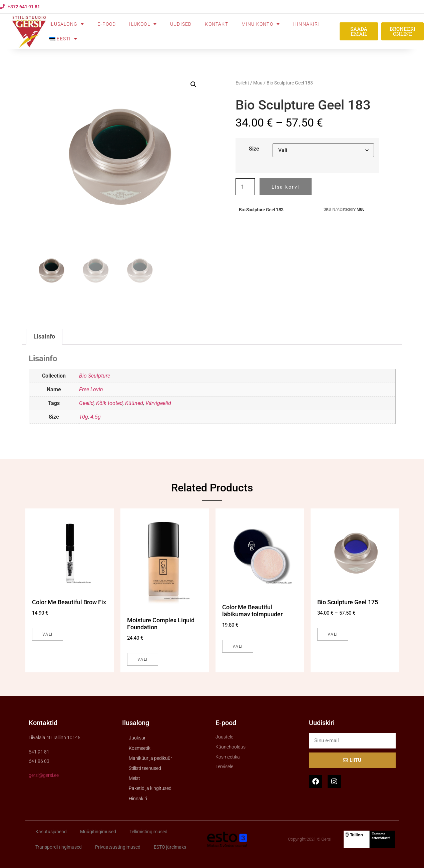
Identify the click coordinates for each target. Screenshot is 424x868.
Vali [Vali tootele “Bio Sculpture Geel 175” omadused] (333, 634)
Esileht (242, 83)
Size (254, 149)
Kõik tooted (109, 403)
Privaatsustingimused (118, 847)
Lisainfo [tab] (44, 337)
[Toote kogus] (245, 187)
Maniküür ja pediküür (150, 758)
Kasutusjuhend (51, 832)
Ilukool (143, 24)
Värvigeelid (158, 403)
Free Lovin (91, 389)
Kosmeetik (140, 748)
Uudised (181, 24)
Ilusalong (67, 24)
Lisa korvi (286, 187)
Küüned (134, 403)
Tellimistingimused (148, 832)
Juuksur (137, 738)
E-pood (107, 24)
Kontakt (216, 24)
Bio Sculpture (95, 376)
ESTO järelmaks (170, 847)
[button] (193, 84)
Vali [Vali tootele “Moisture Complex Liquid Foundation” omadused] (143, 659)
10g (84, 417)
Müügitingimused (98, 832)
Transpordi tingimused (59, 847)
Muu (258, 83)
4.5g (96, 417)
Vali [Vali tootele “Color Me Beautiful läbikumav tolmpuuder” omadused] (238, 646)
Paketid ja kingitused (150, 788)
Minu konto (261, 24)
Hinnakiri (307, 24)
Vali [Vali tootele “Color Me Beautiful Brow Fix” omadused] (48, 634)
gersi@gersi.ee (44, 775)
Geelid (86, 403)
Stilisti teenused (145, 768)
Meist (134, 778)
